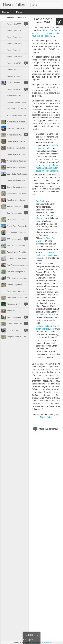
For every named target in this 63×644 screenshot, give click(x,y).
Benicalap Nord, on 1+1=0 (17, 298)
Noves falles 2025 (14, 31)
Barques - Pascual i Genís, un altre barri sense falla (27, 337)
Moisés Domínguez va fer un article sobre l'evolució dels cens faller (46, 33)
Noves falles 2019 (14, 63)
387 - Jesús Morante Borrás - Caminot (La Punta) (26, 278)
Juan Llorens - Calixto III (16, 233)
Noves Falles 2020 (14, 57)
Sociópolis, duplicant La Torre (19, 187)
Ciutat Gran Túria (14, 70)
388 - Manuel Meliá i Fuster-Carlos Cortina (24, 246)
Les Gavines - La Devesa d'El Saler (21, 102)
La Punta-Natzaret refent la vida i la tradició (24, 259)
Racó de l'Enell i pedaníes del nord (21, 128)
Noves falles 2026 (14, 24)
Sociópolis (41, 201)
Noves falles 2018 (14, 89)
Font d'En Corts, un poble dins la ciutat (22, 330)
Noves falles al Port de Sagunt (19, 154)
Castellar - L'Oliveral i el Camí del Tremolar (24, 148)
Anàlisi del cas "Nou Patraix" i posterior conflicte (26, 167)
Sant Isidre (11, 311)
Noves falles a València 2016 (18, 122)
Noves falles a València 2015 (18, 141)
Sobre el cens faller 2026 (17, 18)
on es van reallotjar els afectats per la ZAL (47, 255)
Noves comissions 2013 (16, 291)
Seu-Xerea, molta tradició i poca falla (21, 213)
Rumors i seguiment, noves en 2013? (22, 285)
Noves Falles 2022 (14, 50)
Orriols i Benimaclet (15, 324)
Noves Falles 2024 (14, 37)
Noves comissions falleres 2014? (20, 181)
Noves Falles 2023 (14, 44)
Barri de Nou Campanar (16, 76)
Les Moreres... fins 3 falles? (18, 194)
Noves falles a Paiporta (16, 135)
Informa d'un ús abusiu (44, 642)
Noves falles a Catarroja (16, 161)
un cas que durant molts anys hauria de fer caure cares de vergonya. (47, 168)
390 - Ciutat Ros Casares (17, 174)
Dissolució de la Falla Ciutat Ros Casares (23, 109)
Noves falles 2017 (14, 96)
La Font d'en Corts (44, 315)
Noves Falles (46, 417)
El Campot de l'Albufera (16, 304)
